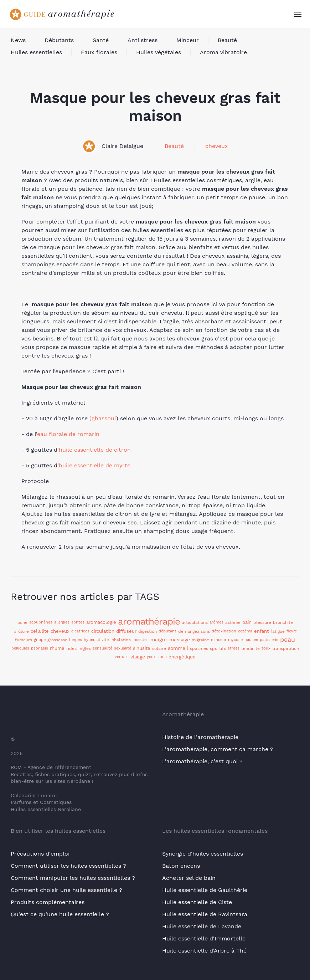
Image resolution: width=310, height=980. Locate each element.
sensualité (102, 648)
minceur (219, 640)
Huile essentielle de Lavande (202, 926)
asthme (233, 622)
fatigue (278, 631)
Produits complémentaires (48, 902)
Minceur (188, 40)
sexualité (123, 648)
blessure (262, 622)
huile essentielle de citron (95, 450)
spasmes (199, 648)
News (18, 40)
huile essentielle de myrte (95, 465)
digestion (148, 631)
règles (85, 648)
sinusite (142, 648)
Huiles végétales (159, 52)
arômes (216, 622)
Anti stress (143, 40)
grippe (40, 640)
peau (288, 639)
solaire (159, 648)
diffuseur (126, 631)
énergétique (182, 657)
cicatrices (80, 631)
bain (247, 622)
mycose (235, 640)
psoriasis (40, 648)
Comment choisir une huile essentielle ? (66, 890)
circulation (103, 631)
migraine (200, 640)
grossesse (57, 640)
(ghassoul (103, 418)
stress (234, 648)
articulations (195, 622)
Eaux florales (99, 52)
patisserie (269, 640)
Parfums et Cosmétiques (41, 802)
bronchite (283, 622)
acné (22, 622)
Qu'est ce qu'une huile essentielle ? (60, 914)
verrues (122, 657)
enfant (261, 631)
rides (71, 648)
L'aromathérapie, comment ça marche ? (218, 749)
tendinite (250, 648)
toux (266, 648)
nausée (251, 640)
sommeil (178, 648)
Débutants (59, 40)
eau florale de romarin (68, 434)
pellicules (20, 648)
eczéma (245, 631)
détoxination (224, 631)
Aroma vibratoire (223, 52)
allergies (62, 622)
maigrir (159, 640)
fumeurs (24, 640)
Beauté (227, 40)
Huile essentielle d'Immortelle (204, 938)
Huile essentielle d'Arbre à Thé (204, 951)
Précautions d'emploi (40, 854)
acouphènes (41, 622)
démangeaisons (194, 631)
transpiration (286, 648)
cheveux (217, 146)
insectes (141, 640)
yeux (151, 657)
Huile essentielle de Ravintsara (205, 914)
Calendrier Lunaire (34, 795)
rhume (57, 648)
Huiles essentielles (36, 52)
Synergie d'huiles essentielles (203, 854)
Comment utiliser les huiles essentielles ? (68, 866)
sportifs (218, 648)
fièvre (292, 631)
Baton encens (181, 866)
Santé (101, 40)
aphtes (78, 622)
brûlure (21, 631)
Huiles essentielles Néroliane (46, 809)
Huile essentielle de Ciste (197, 902)
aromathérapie (149, 621)
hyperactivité (96, 640)
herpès (76, 640)
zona (162, 657)
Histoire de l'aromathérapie (200, 737)
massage (180, 640)
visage (138, 657)
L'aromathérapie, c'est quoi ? (202, 761)
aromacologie (101, 622)
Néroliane (79, 781)
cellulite (40, 631)
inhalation (121, 640)
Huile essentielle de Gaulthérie (205, 890)
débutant (167, 631)
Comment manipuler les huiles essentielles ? (73, 878)
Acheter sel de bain (189, 878)
